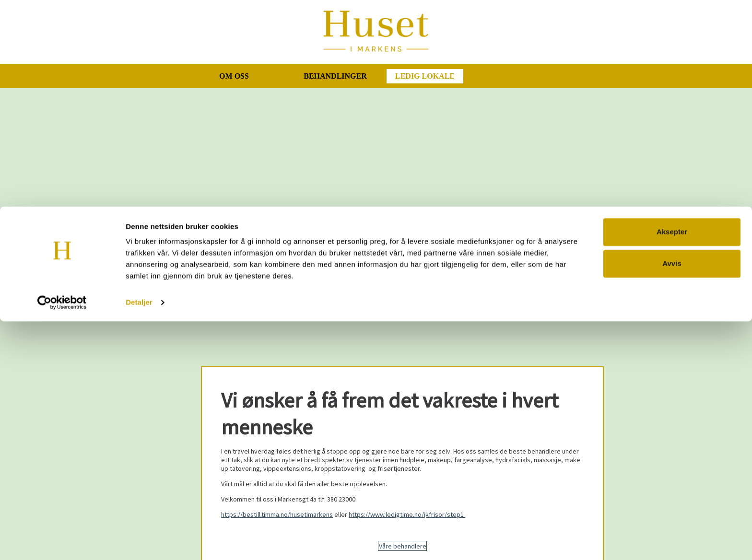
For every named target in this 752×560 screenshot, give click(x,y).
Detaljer (139, 541)
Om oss (234, 76)
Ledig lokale (425, 76)
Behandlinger (335, 76)
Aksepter (672, 471)
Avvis (672, 502)
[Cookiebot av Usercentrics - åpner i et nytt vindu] (62, 541)
